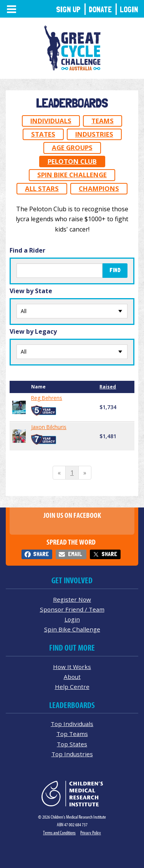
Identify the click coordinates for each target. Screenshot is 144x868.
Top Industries (72, 754)
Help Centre (72, 687)
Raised (108, 387)
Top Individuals (72, 724)
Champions (99, 188)
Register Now (72, 599)
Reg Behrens (47, 398)
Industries (94, 134)
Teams (103, 121)
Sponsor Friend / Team (72, 609)
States (43, 134)
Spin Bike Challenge (72, 175)
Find (115, 270)
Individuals (51, 121)
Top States (72, 744)
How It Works (72, 667)
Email (75, 554)
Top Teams (72, 734)
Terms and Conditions (59, 833)
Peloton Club (72, 161)
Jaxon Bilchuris (49, 427)
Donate (100, 9)
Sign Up (68, 9)
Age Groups (72, 148)
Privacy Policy (91, 833)
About (72, 677)
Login (129, 9)
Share (41, 554)
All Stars (42, 188)
